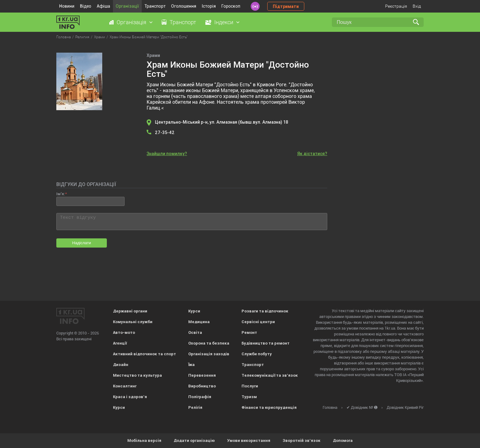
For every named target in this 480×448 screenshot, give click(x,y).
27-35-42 (165, 133)
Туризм (249, 397)
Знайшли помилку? (167, 154)
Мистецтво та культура (137, 375)
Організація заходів (209, 354)
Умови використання (249, 441)
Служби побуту (257, 354)
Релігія (195, 407)
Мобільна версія (144, 441)
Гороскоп (231, 6)
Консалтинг (125, 386)
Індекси (224, 22)
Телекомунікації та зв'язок (270, 375)
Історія (209, 6)
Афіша (103, 6)
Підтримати (286, 6)
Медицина (199, 322)
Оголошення (184, 6)
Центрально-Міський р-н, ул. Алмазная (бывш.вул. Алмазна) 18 (222, 122)
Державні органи (130, 311)
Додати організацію (194, 441)
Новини (67, 6)
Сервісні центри (258, 322)
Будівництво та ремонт (266, 343)
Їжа (191, 365)
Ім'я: (60, 194)
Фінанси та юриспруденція (269, 407)
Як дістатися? (312, 154)
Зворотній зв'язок (302, 441)
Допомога (343, 441)
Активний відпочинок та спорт (144, 354)
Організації (127, 6)
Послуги (250, 386)
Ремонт (249, 332)
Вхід (417, 6)
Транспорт (155, 6)
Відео (86, 6)
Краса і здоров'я (130, 397)
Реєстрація (396, 6)
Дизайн (121, 365)
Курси (119, 407)
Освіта (195, 332)
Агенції (120, 343)
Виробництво (202, 386)
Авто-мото (124, 332)
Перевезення (202, 375)
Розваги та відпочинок (265, 311)
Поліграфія (200, 397)
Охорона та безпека (209, 343)
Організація (131, 22)
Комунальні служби (133, 322)
